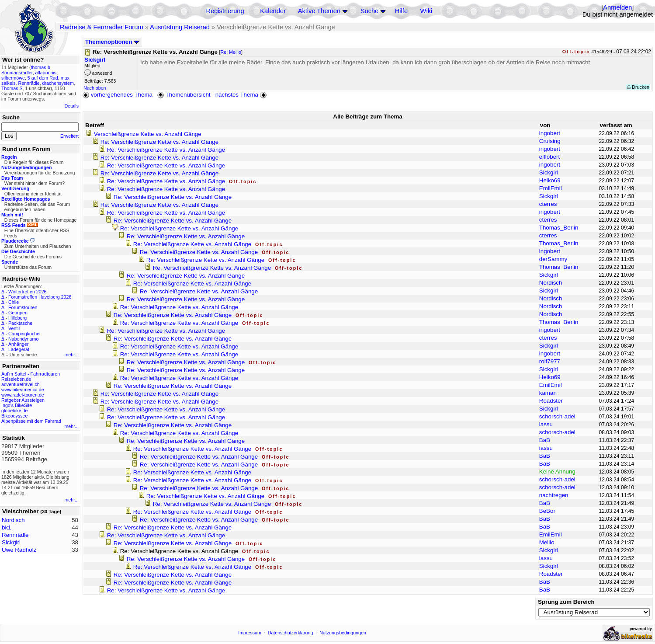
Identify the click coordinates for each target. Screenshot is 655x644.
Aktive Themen (319, 11)
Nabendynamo (23, 339)
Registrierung (225, 11)
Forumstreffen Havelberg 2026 (40, 297)
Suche (370, 11)
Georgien (18, 313)
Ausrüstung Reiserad (180, 27)
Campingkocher (25, 334)
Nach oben (95, 88)
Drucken (638, 87)
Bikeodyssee (14, 416)
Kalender (273, 11)
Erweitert (69, 136)
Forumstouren (23, 307)
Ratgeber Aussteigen (23, 400)
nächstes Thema (242, 95)
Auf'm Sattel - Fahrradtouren (31, 374)
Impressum (250, 633)
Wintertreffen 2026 (27, 292)
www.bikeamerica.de (23, 390)
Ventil (14, 328)
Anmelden (617, 7)
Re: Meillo (231, 52)
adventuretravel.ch (21, 384)
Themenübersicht (184, 95)
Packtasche (20, 323)
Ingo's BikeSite (17, 405)
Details (71, 106)
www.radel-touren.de (23, 395)
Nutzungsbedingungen (343, 633)
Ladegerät (19, 349)
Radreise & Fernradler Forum (102, 27)
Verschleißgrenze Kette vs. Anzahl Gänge (148, 134)
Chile (14, 302)
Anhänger (18, 344)
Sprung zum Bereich (566, 602)
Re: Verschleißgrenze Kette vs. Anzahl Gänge (159, 142)
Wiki (426, 11)
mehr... (71, 355)
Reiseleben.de (16, 379)
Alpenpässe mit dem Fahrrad (31, 421)
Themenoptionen (112, 42)
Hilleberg (17, 318)
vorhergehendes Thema (118, 95)
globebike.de (14, 411)
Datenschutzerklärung (291, 633)
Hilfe (401, 11)
